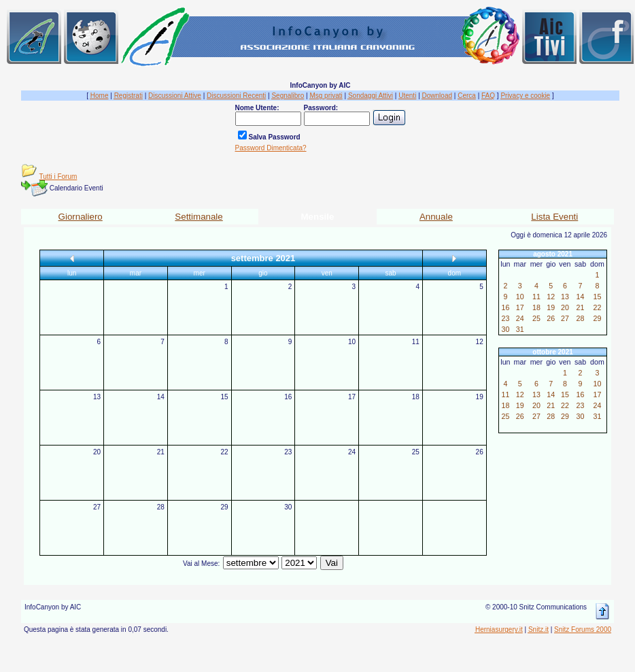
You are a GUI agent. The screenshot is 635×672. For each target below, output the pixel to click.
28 (161, 507)
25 (416, 452)
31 (520, 329)
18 (416, 397)
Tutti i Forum (58, 177)
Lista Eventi (554, 217)
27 (97, 507)
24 (352, 452)
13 (97, 397)
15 (224, 397)
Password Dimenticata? (271, 148)
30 (288, 507)
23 (288, 452)
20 (97, 452)
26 (480, 452)
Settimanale (199, 217)
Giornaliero (81, 217)
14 (161, 397)
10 (352, 342)
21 (161, 452)
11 (416, 342)
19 (480, 397)
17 (352, 397)
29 (224, 507)
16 (288, 397)
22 (224, 452)
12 (480, 342)
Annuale (436, 217)
